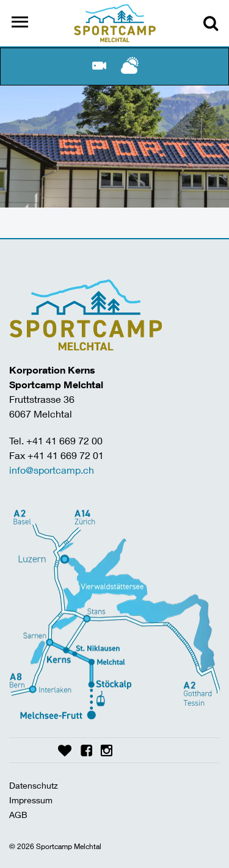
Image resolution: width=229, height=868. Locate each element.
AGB (18, 815)
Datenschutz (34, 785)
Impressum (31, 800)
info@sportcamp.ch (52, 470)
